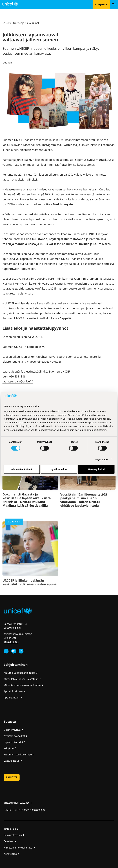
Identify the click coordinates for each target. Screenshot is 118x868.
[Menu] (114, 4)
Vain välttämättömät (22, 469)
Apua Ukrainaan (13, 691)
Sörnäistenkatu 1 (14, 624)
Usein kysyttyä (12, 730)
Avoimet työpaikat (14, 736)
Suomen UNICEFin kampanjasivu (24, 347)
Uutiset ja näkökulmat (26, 23)
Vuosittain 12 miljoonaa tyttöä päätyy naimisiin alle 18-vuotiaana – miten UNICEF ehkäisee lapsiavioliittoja (84, 512)
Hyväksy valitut (59, 469)
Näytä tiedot (102, 459)
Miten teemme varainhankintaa (22, 685)
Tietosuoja (10, 829)
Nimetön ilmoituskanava (18, 848)
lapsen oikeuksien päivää (56, 174)
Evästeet (9, 841)
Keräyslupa (10, 854)
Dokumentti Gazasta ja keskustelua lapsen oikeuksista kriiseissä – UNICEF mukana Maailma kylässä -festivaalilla (27, 511)
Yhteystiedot (11, 642)
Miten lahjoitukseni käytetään (21, 679)
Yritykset (9, 748)
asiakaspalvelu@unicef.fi (18, 634)
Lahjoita (101, 4)
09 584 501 (10, 638)
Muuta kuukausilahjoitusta (19, 673)
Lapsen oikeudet (13, 742)
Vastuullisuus (12, 761)
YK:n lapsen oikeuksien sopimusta (51, 160)
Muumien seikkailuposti (18, 755)
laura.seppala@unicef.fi (18, 381)
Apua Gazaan (11, 698)
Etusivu (7, 23)
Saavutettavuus (13, 835)
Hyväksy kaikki (96, 469)
